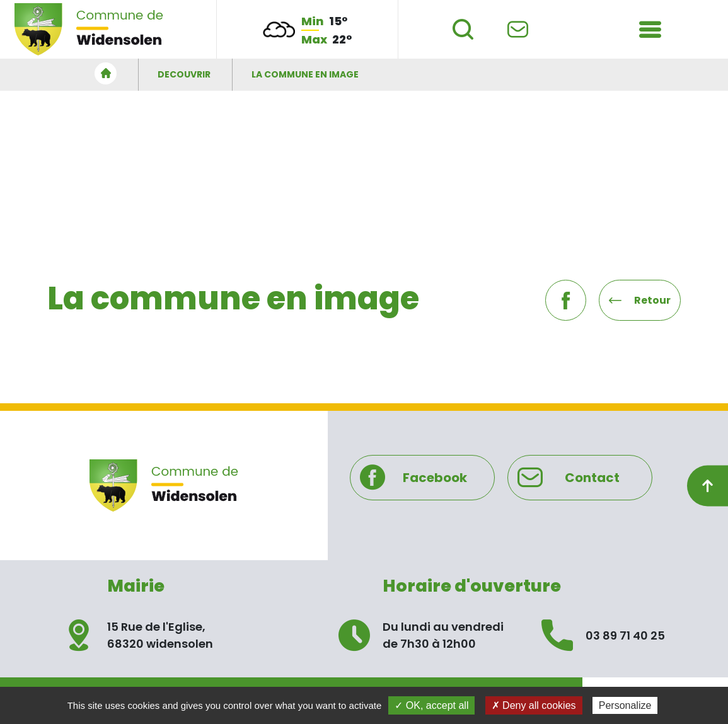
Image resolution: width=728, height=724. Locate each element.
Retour (640, 300)
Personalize (625, 705)
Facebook (413, 478)
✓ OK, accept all (431, 705)
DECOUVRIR (184, 74)
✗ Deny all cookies (534, 705)
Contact (569, 478)
